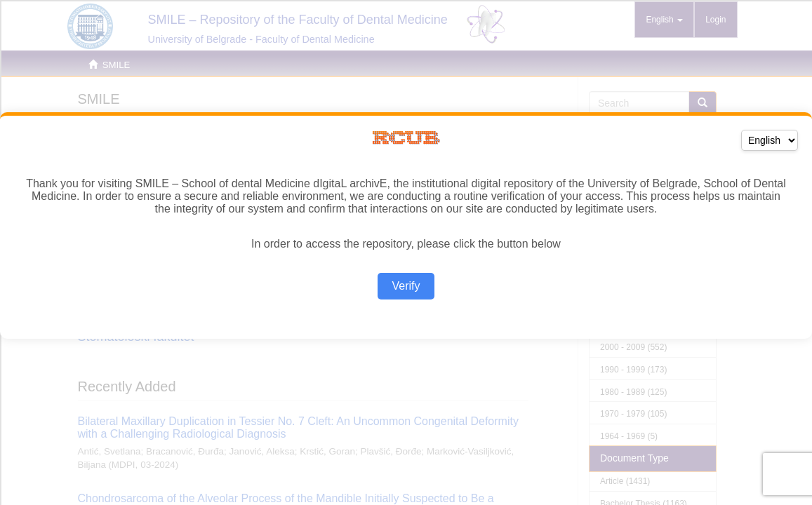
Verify (406, 286)
